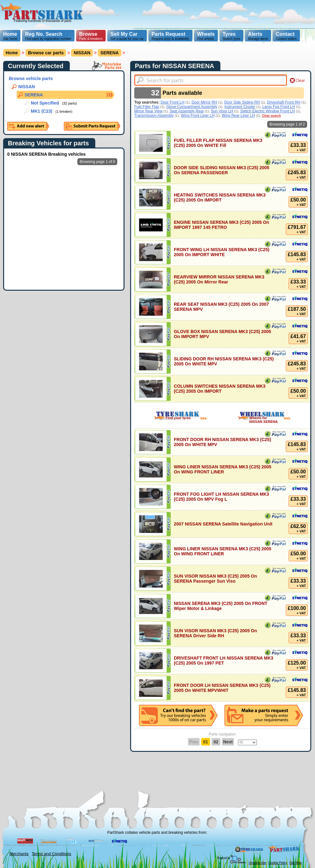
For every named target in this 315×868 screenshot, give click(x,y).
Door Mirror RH (204, 102)
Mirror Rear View (148, 111)
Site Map (296, 863)
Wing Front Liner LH (198, 116)
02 (216, 742)
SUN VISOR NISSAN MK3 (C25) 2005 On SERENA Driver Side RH (216, 633)
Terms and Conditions (52, 854)
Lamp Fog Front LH (279, 107)
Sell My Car (124, 34)
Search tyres (231, 36)
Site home (10, 36)
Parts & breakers (91, 36)
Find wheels (206, 36)
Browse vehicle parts (31, 78)
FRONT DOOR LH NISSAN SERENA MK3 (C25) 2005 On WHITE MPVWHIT (222, 688)
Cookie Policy (278, 863)
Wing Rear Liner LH (238, 116)
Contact (285, 34)
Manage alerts (258, 36)
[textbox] (211, 80)
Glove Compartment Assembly (192, 107)
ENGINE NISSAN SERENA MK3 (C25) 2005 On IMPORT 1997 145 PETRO (221, 225)
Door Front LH (173, 102)
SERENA (109, 53)
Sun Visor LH (222, 111)
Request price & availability (170, 36)
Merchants (19, 854)
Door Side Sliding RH (242, 102)
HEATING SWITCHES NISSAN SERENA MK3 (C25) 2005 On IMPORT (220, 197)
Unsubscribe (257, 863)
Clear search (271, 116)
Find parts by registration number (48, 36)
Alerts (255, 34)
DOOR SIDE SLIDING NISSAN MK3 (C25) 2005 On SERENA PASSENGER (221, 170)
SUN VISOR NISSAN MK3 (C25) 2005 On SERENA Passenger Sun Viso (216, 579)
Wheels (206, 34)
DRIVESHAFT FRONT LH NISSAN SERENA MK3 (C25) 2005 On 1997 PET (224, 660)
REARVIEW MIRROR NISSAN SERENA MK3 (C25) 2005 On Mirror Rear (219, 279)
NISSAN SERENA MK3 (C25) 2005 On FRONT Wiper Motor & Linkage (221, 606)
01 (206, 742)
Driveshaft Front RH (284, 102)
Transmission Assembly (154, 116)
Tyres (229, 34)
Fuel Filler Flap (147, 107)
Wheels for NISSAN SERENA (263, 420)
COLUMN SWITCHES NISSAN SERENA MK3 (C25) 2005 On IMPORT (220, 389)
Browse (88, 34)
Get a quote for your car (127, 36)
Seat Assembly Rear (187, 111)
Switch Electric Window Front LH (268, 111)
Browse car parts (46, 53)
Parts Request (169, 34)
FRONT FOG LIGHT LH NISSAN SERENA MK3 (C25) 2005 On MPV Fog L (221, 497)
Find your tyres (178, 418)
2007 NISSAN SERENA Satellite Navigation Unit (223, 524)
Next (228, 742)
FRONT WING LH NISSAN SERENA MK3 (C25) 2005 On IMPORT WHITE (222, 252)
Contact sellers (286, 36)
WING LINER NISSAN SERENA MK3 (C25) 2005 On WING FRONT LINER (223, 469)
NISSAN (82, 53)
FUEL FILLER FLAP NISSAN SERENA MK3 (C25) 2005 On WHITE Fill (218, 143)
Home (10, 34)
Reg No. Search (44, 34)
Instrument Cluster (240, 107)
